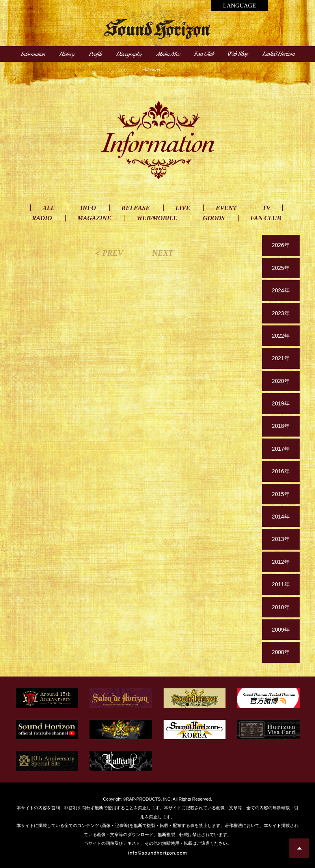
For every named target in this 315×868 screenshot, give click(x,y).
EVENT (226, 208)
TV (266, 208)
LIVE (183, 208)
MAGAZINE (94, 218)
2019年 (281, 403)
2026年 (281, 245)
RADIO (42, 218)
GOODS (214, 218)
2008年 (281, 652)
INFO (88, 208)
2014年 (281, 517)
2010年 (281, 607)
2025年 (281, 268)
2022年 (281, 336)
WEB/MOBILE (157, 218)
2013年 (281, 539)
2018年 (281, 426)
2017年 (281, 449)
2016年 (281, 471)
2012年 (281, 562)
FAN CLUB (266, 218)
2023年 (281, 313)
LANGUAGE (240, 6)
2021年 (281, 358)
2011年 (281, 584)
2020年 (281, 381)
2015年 (281, 494)
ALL (48, 208)
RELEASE (136, 208)
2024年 (281, 290)
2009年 (281, 630)
